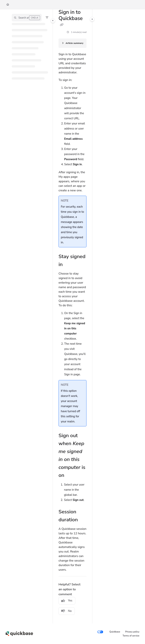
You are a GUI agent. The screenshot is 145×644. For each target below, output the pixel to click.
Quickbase (115, 632)
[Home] (8, 5)
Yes (67, 601)
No (67, 611)
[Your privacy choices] (100, 632)
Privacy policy (132, 632)
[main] (72, 316)
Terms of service (131, 636)
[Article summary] (72, 43)
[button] (27, 18)
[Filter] (47, 18)
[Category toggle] (53, 21)
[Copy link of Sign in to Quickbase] (62, 25)
